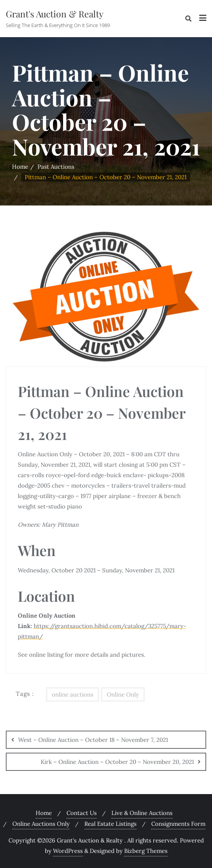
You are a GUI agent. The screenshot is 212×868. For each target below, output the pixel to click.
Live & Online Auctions (142, 813)
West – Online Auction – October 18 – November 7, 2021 (93, 740)
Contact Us (82, 813)
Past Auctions (56, 167)
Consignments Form (178, 824)
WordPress (68, 851)
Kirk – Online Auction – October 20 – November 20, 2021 (117, 762)
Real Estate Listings (110, 824)
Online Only (123, 694)
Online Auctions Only (41, 824)
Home (20, 167)
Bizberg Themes (146, 851)
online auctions (73, 694)
